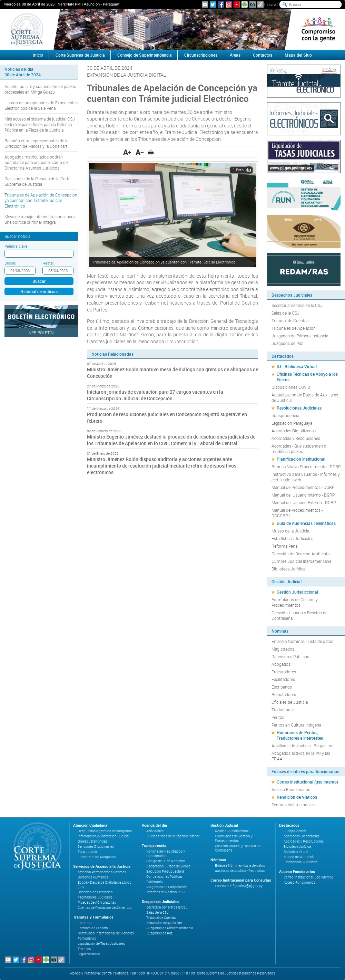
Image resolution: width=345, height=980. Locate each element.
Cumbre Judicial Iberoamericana (301, 561)
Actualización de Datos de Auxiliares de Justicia (305, 397)
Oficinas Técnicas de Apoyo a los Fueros (307, 377)
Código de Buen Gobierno (166, 861)
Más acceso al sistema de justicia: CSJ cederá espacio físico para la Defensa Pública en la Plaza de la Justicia (40, 124)
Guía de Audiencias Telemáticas (306, 523)
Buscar (39, 281)
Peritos (278, 717)
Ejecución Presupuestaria (165, 871)
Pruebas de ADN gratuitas (97, 902)
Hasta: (48, 263)
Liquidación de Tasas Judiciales (101, 944)
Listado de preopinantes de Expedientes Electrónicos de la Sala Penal (41, 105)
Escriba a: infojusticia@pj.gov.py (239, 886)
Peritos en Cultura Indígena (296, 725)
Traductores (283, 710)
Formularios (87, 938)
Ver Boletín (41, 333)
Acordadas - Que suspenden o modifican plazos (299, 449)
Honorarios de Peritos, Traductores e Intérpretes (300, 735)
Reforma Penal (285, 546)
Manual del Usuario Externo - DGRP (304, 502)
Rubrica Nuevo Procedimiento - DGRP (306, 467)
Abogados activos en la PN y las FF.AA (301, 756)
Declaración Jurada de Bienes (168, 866)
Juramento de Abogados (97, 857)
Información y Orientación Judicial (103, 836)
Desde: (10, 263)
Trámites (84, 949)
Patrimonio (155, 882)
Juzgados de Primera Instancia (300, 336)
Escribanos (282, 687)
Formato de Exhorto (93, 928)
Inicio (271, 4)
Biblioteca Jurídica (288, 569)
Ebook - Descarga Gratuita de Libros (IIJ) (104, 885)
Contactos (263, 55)
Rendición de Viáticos (297, 797)
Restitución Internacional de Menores (106, 933)
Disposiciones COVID (291, 387)
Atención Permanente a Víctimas (102, 872)
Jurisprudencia (285, 415)
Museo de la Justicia (290, 531)
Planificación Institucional (301, 459)
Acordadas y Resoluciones (296, 438)
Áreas (235, 55)
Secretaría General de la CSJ (297, 305)
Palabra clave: (16, 246)
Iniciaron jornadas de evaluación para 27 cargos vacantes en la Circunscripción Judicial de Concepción (155, 395)
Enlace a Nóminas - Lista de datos (302, 641)
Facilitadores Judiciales (95, 897)
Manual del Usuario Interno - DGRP (303, 495)
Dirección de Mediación (95, 892)
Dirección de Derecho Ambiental (301, 554)
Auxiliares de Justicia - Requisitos (302, 746)
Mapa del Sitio (298, 55)
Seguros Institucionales (293, 805)
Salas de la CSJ (285, 313)
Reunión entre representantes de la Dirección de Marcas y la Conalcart (36, 143)
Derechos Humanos (93, 877)
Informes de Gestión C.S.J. (166, 892)
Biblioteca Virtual (296, 852)
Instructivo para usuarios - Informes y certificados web (306, 477)
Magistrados (283, 649)
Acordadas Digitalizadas (294, 431)
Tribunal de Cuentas (290, 320)
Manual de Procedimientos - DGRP (303, 487)
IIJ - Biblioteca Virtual (297, 366)
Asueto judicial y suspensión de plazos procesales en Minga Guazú (40, 89)
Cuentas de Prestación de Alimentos (105, 908)
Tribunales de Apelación (294, 328)
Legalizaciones (89, 954)
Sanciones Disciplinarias (96, 847)
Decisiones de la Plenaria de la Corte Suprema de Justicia (37, 181)
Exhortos (85, 923)
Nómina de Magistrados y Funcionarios (166, 854)
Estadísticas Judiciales (292, 538)
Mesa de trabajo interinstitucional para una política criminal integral (40, 219)
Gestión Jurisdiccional (297, 592)
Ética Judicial (87, 852)
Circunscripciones (201, 55)
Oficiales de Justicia (290, 702)
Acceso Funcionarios (291, 789)
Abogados (281, 664)
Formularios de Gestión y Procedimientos (295, 602)
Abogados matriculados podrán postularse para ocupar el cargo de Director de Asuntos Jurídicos (36, 162)
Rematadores (284, 694)
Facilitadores (283, 679)
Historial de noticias (39, 291)
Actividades (155, 831)
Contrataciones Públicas (164, 877)
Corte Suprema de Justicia (80, 55)
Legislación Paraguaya (292, 423)
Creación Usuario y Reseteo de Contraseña (299, 615)
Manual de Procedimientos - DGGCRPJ (297, 513)
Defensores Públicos (290, 656)
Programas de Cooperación (167, 887)
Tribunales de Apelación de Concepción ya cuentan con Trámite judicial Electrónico (41, 200)
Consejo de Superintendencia (145, 55)
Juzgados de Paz (287, 343)
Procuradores (284, 672)
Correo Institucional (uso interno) (307, 782)
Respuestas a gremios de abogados (105, 831)
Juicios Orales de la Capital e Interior (173, 836)
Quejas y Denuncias (92, 841)
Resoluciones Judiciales (299, 408)
